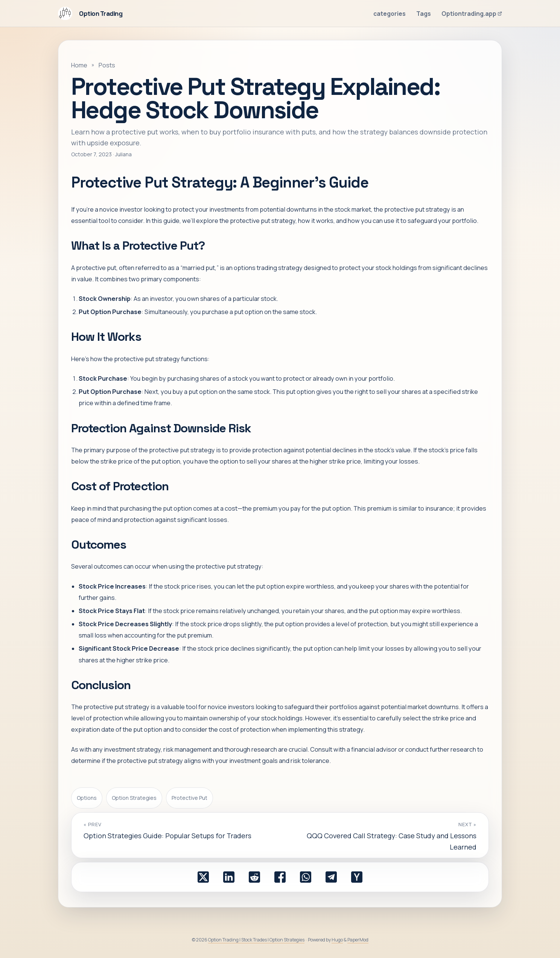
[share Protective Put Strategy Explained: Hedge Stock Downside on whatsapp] (306, 877)
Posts (107, 65)
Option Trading (90, 13)
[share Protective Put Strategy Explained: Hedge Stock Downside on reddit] (254, 877)
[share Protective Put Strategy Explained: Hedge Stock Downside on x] (203, 877)
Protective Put (189, 798)
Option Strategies (134, 798)
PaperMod (358, 940)
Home (79, 65)
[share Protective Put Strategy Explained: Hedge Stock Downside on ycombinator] (357, 877)
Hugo (337, 940)
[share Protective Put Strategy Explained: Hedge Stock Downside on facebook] (280, 877)
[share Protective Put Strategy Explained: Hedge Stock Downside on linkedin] (229, 877)
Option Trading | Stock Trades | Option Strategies (256, 940)
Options (87, 798)
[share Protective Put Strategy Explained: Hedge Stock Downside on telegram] (331, 877)
